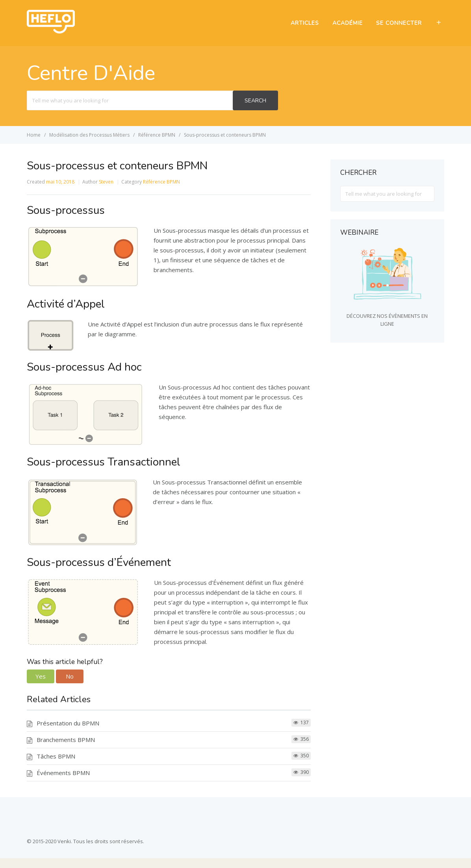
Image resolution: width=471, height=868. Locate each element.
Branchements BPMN (66, 740)
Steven (106, 182)
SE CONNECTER (399, 23)
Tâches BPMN (56, 756)
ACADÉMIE (348, 23)
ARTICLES (305, 23)
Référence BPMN (161, 182)
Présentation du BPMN (68, 723)
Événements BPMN (63, 773)
